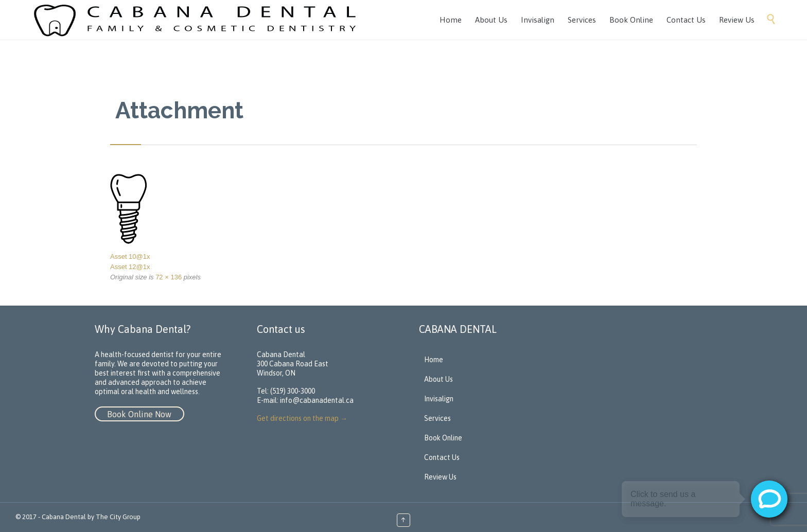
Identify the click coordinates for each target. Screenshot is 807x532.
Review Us (440, 477)
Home (434, 360)
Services (437, 418)
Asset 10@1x (130, 256)
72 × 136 (169, 277)
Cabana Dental (64, 517)
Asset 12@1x (130, 267)
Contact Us (442, 457)
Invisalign (439, 399)
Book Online (443, 438)
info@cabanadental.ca (317, 400)
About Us (438, 379)
